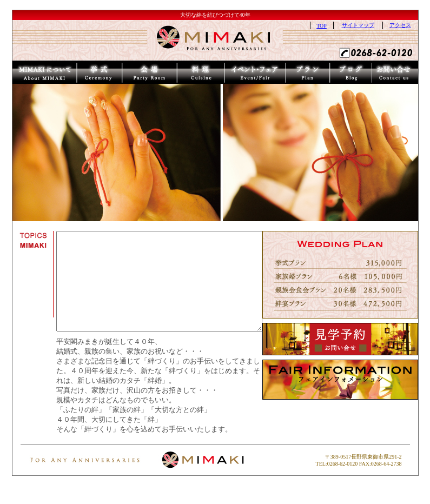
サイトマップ (370, 25)
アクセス (413, 25)
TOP (334, 26)
